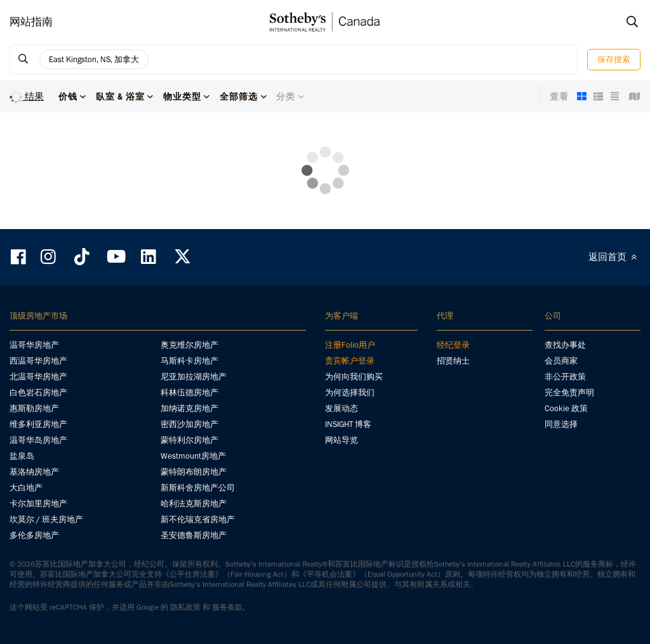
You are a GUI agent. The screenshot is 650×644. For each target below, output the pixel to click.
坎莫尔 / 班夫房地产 (46, 519)
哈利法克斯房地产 (194, 503)
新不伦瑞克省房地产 (198, 519)
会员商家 (561, 361)
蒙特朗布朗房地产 (194, 472)
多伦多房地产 (34, 535)
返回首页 (614, 257)
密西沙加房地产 (189, 424)
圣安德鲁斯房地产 (194, 535)
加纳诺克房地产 (189, 408)
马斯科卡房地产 (189, 361)
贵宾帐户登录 (350, 361)
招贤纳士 (453, 361)
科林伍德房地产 (189, 392)
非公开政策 (565, 377)
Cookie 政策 (566, 408)
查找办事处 (565, 345)
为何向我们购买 (354, 377)
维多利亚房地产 (38, 424)
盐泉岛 (22, 456)
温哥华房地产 (34, 345)
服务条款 (227, 607)
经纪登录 (453, 345)
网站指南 (31, 22)
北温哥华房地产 (38, 377)
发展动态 (342, 408)
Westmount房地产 (193, 456)
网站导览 (342, 440)
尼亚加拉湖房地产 (194, 377)
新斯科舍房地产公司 (198, 488)
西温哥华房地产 (38, 361)
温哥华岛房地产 (38, 440)
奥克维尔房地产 (189, 345)
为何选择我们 (350, 392)
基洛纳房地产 (34, 472)
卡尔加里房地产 (38, 503)
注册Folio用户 (350, 345)
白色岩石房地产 (38, 392)
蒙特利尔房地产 (189, 440)
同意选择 (561, 424)
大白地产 (26, 488)
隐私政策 (185, 607)
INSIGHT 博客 (348, 424)
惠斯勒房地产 (34, 408)
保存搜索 (614, 59)
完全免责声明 (569, 392)
